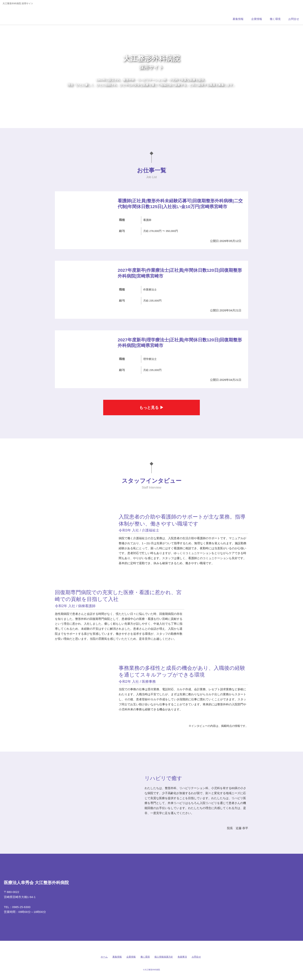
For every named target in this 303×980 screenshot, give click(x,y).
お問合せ (196, 957)
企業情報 (131, 957)
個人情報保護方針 (164, 957)
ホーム (104, 957)
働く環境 (145, 957)
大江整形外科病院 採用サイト (30, 15)
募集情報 (117, 957)
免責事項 (182, 957)
